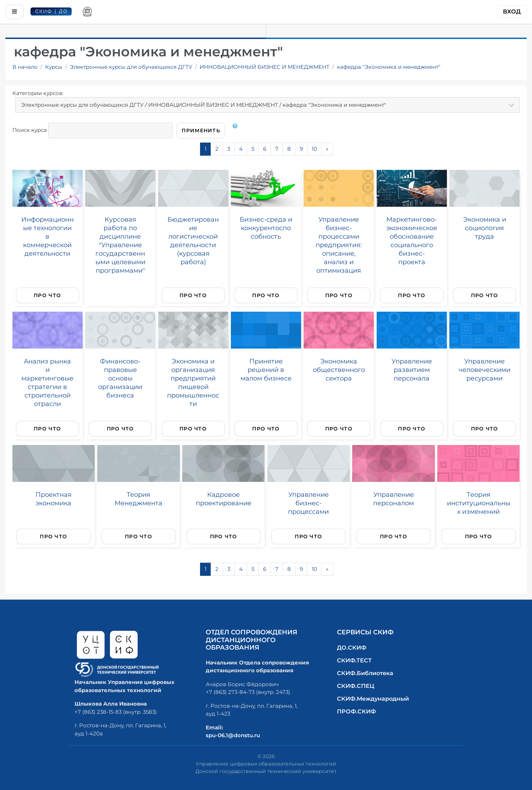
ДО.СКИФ (352, 648)
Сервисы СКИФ (365, 632)
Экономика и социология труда (485, 228)
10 (314, 149)
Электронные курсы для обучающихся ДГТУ (131, 67)
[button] (237, 130)
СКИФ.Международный (373, 699)
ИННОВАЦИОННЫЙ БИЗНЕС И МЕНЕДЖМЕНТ (265, 67)
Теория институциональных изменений (479, 503)
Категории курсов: (38, 93)
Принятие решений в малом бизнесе (266, 370)
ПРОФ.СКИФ (356, 711)
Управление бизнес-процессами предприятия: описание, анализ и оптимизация (339, 245)
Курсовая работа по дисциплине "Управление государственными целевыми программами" (120, 245)
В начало (25, 67)
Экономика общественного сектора (339, 370)
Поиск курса (30, 130)
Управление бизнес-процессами (308, 503)
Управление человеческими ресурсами (484, 370)
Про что (47, 295)
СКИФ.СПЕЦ (356, 686)
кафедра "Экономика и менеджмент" (389, 67)
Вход (512, 12)
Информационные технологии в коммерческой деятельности (48, 236)
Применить (201, 130)
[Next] (327, 149)
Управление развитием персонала (412, 370)
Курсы (54, 67)
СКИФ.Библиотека (365, 673)
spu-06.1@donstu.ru (233, 735)
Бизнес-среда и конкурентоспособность (266, 228)
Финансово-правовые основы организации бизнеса (120, 378)
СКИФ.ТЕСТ (354, 660)
